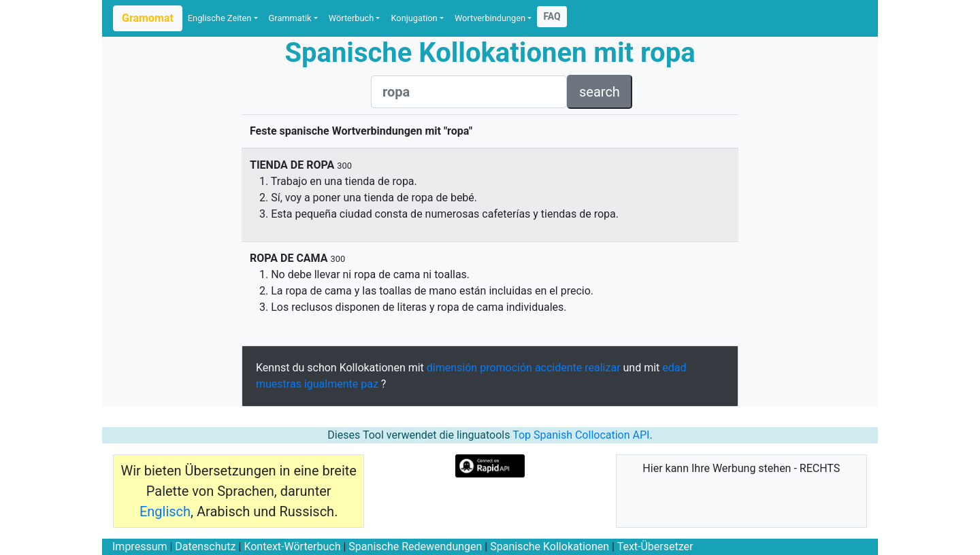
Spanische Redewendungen (415, 546)
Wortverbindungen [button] (490, 18)
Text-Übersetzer (655, 546)
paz (370, 384)
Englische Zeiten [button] (220, 18)
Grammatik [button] (290, 18)
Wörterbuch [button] (351, 18)
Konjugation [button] (414, 18)
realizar (602, 368)
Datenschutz (205, 546)
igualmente (331, 384)
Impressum (140, 546)
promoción (506, 368)
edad (674, 368)
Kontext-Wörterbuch (292, 546)
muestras (279, 384)
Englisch (165, 511)
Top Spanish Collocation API (581, 435)
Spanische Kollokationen (550, 546)
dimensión (452, 368)
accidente (558, 368)
